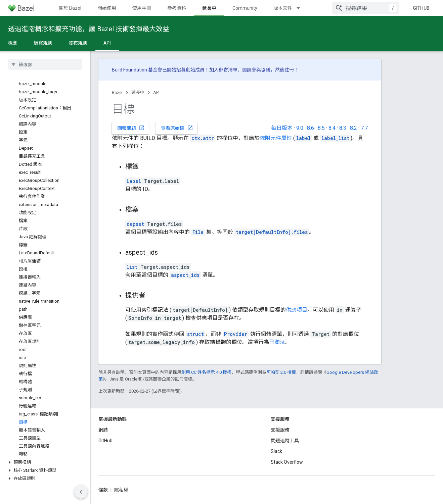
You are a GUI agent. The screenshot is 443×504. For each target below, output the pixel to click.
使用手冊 (142, 8)
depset (135, 224)
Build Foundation (129, 70)
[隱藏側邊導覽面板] (81, 492)
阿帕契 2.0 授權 (281, 372)
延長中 (138, 92)
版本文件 (283, 8)
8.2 (353, 128)
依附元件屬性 (276, 138)
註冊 (289, 70)
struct (195, 334)
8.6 (311, 128)
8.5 (321, 128)
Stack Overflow (287, 462)
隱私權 (121, 490)
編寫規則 (43, 43)
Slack (276, 451)
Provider (236, 334)
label (303, 138)
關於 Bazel (70, 8)
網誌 (103, 430)
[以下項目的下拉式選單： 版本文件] (301, 8)
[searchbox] (45, 64)
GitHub (421, 8)
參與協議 (261, 70)
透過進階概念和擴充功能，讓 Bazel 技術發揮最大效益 (89, 29)
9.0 (300, 128)
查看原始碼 (177, 128)
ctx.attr (203, 138)
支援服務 (280, 430)
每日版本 (282, 128)
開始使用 (107, 8)
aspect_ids (185, 275)
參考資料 (177, 8)
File (198, 232)
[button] (45, 462)
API (156, 92)
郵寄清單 (228, 70)
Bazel (117, 92)
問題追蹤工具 (285, 441)
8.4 (332, 128)
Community (245, 8)
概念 (13, 43)
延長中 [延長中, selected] (209, 8)
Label (134, 181)
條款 (103, 490)
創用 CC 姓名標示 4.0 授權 (206, 372)
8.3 (343, 128)
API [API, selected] (107, 43)
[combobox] (366, 8)
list (132, 267)
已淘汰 (277, 342)
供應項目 (297, 310)
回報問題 (131, 128)
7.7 (364, 128)
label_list (335, 138)
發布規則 (78, 43)
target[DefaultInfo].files (272, 232)
